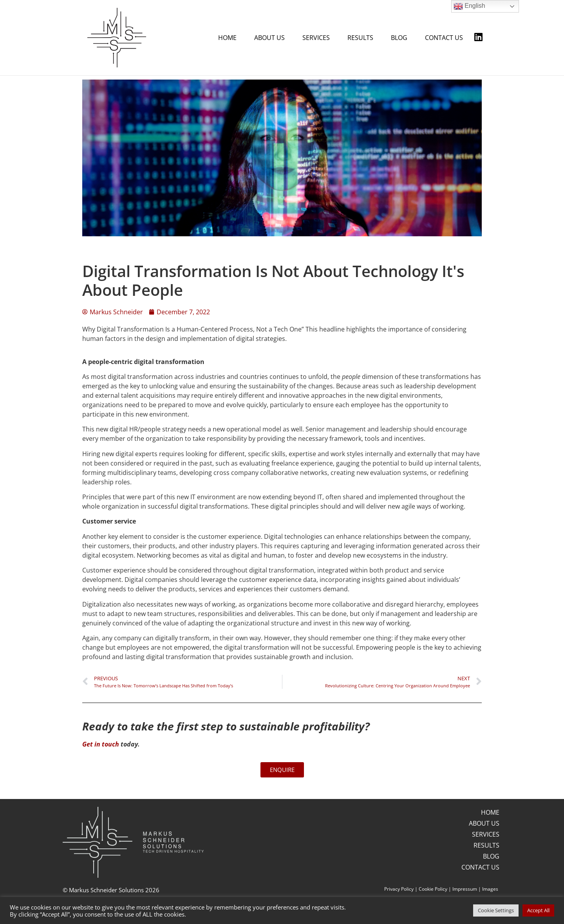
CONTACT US (444, 38)
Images (490, 889)
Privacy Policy (399, 889)
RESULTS (360, 38)
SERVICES (316, 38)
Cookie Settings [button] (496, 910)
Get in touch (101, 744)
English (469, 6)
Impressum (465, 889)
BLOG (399, 38)
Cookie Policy (433, 889)
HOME (227, 38)
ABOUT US (269, 38)
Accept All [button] (538, 910)
